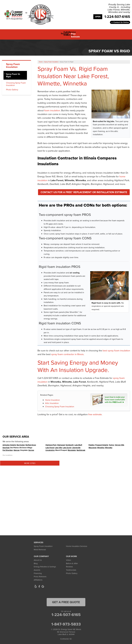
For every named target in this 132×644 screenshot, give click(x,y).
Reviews (69, 565)
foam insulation (52, 108)
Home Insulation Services (77, 544)
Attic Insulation (52, 401)
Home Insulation (52, 398)
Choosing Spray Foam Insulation (60, 405)
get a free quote (66, 600)
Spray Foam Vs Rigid (13, 73)
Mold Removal (40, 548)
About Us (38, 558)
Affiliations (38, 578)
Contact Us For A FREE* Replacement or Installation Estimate (84, 190)
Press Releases (40, 575)
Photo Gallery (12, 88)
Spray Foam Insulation (13, 64)
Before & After (72, 561)
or (120, 22)
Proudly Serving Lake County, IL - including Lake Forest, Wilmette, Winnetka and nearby (119, 8)
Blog (36, 561)
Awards (37, 568)
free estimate (95, 412)
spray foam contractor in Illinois (67, 352)
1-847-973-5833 (66, 622)
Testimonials (71, 568)
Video (69, 558)
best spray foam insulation (116, 349)
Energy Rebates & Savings (45, 565)
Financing (38, 571)
